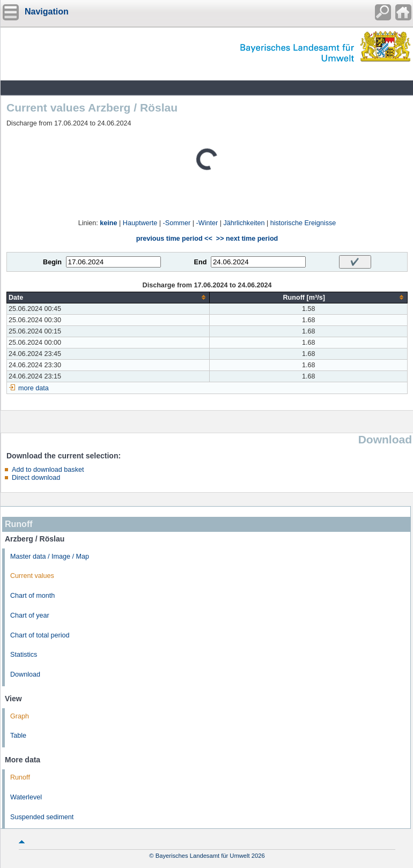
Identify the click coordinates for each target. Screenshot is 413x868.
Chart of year (30, 615)
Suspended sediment (42, 817)
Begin (52, 262)
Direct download (36, 478)
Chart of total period (40, 635)
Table (18, 736)
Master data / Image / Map (50, 557)
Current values (32, 576)
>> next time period (247, 239)
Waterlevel (26, 797)
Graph (20, 716)
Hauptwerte (140, 223)
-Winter (207, 223)
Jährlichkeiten (244, 223)
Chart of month (32, 596)
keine (108, 223)
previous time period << (174, 239)
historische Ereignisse (303, 223)
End (201, 262)
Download (25, 674)
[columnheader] (108, 297)
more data (34, 388)
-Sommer (177, 223)
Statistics (24, 655)
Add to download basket (48, 470)
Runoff (20, 777)
